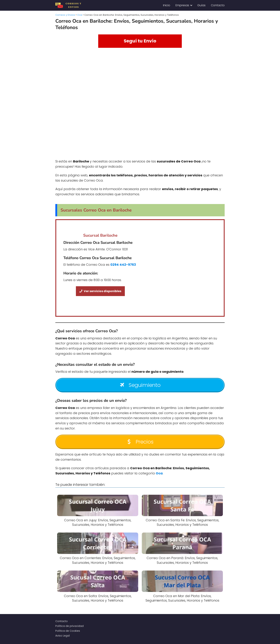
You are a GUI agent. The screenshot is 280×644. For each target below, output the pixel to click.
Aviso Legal (62, 636)
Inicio (167, 5)
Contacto (218, 5)
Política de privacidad (69, 626)
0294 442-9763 (123, 265)
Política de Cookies (68, 631)
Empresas (182, 5)
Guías (201, 5)
